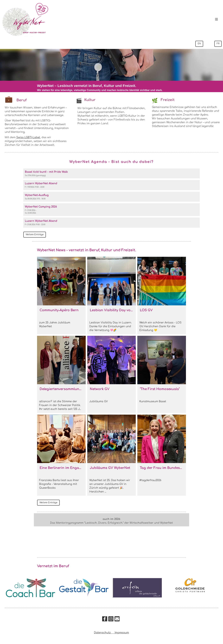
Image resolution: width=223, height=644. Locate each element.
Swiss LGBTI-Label (28, 137)
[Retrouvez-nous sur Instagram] (111, 620)
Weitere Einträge (35, 235)
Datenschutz (104, 633)
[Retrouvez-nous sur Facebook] (105, 620)
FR (218, 44)
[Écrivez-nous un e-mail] (117, 620)
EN (199, 44)
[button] (111, 174)
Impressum (122, 633)
